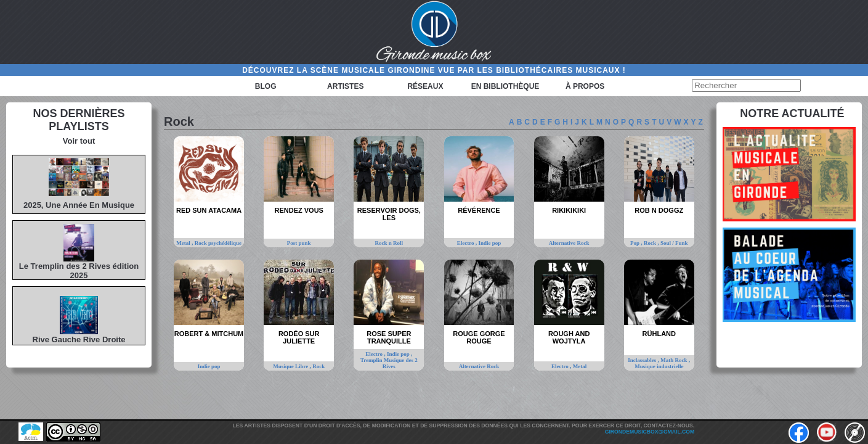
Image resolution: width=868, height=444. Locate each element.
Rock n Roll (389, 243)
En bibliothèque (505, 86)
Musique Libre (291, 366)
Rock (651, 243)
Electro (466, 243)
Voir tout (79, 141)
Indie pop (490, 243)
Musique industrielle (659, 366)
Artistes (345, 86)
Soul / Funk (674, 243)
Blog (266, 86)
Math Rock (675, 360)
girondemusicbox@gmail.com (650, 432)
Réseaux (425, 86)
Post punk (299, 243)
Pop (635, 243)
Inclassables (643, 360)
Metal (184, 243)
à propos (585, 86)
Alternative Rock (569, 243)
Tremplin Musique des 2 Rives (389, 363)
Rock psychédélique (218, 243)
